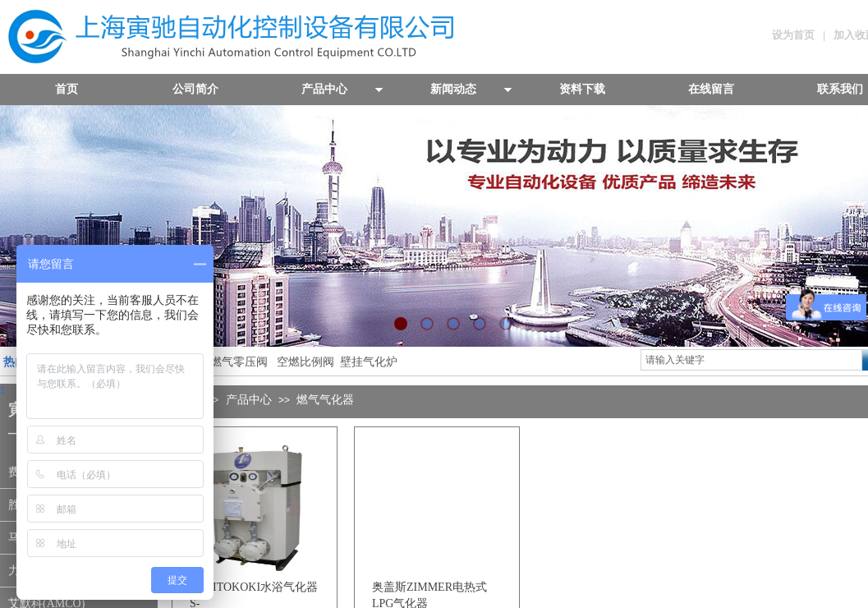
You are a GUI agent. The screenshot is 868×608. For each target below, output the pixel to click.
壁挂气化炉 (367, 362)
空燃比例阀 (305, 362)
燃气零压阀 (239, 362)
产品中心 (249, 399)
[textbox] (751, 360)
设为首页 (793, 35)
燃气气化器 (325, 399)
